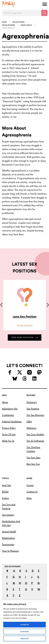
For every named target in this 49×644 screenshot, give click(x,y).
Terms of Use (9, 434)
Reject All (24, 638)
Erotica (5, 498)
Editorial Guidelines (12, 421)
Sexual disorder (8, 25)
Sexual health (26, 25)
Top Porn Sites (33, 458)
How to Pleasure (10, 551)
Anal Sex (6, 485)
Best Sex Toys (33, 464)
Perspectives (8, 544)
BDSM (5, 492)
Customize (25, 632)
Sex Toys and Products (9, 506)
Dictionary (32, 402)
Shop (29, 498)
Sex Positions (33, 409)
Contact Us (32, 492)
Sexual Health (9, 532)
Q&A (29, 421)
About (5, 402)
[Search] (44, 13)
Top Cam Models (35, 434)
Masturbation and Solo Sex (11, 523)
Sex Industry (8, 515)
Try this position (25, 325)
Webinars (31, 428)
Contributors (8, 415)
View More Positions (25, 337)
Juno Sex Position (25, 317)
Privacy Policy (9, 428)
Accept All (25, 625)
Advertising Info (10, 409)
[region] (24, 622)
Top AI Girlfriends (35, 441)
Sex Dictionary (18, 22)
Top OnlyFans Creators (33, 449)
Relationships (8, 538)
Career (30, 485)
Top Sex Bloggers (35, 415)
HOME (4, 22)
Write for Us (8, 441)
